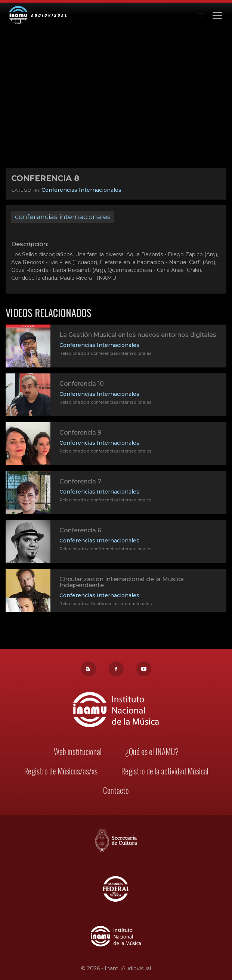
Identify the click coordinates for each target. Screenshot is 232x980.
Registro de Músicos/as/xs (61, 772)
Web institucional (78, 753)
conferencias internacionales (63, 217)
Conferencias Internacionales (81, 190)
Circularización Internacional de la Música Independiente (122, 583)
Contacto (116, 791)
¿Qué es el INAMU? (151, 753)
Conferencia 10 (82, 385)
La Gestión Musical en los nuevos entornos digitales (137, 336)
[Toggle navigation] (217, 15)
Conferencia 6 (81, 532)
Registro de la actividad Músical (164, 772)
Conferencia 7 (81, 483)
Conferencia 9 (81, 434)
